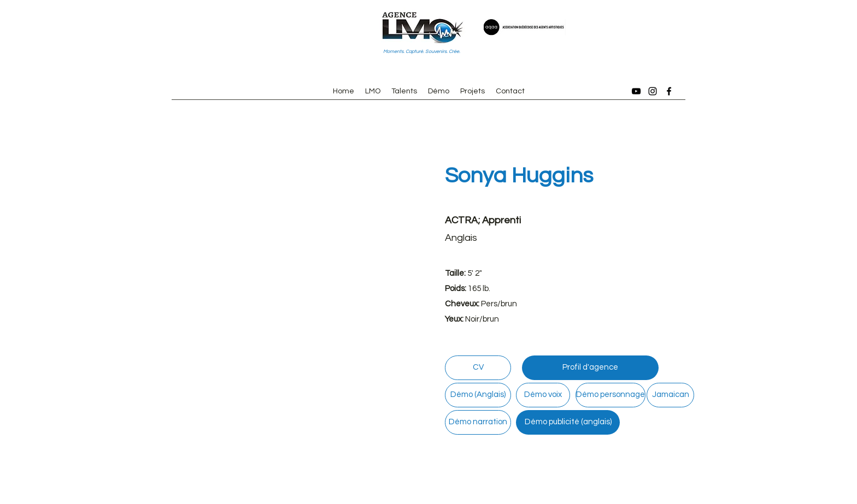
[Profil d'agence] (590, 368)
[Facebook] (669, 91)
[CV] (478, 368)
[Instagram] (653, 91)
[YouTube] (636, 91)
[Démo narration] (478, 422)
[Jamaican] (670, 395)
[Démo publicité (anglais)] (568, 422)
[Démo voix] (543, 395)
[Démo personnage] (611, 395)
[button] (286, 270)
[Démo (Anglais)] (478, 395)
